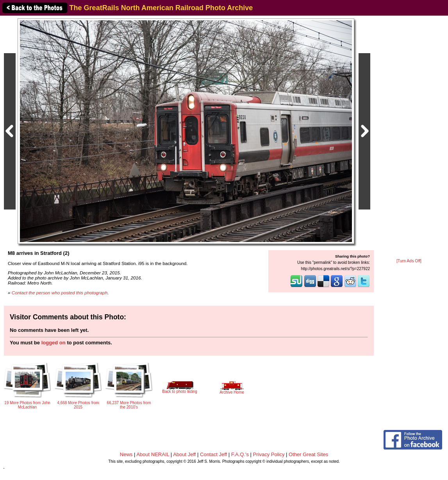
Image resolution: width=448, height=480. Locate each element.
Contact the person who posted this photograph (60, 293)
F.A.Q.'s (240, 454)
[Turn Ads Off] (409, 261)
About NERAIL (153, 454)
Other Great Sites (308, 454)
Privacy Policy (269, 454)
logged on (54, 343)
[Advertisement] (409, 138)
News (126, 454)
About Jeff (184, 454)
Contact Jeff (213, 454)
